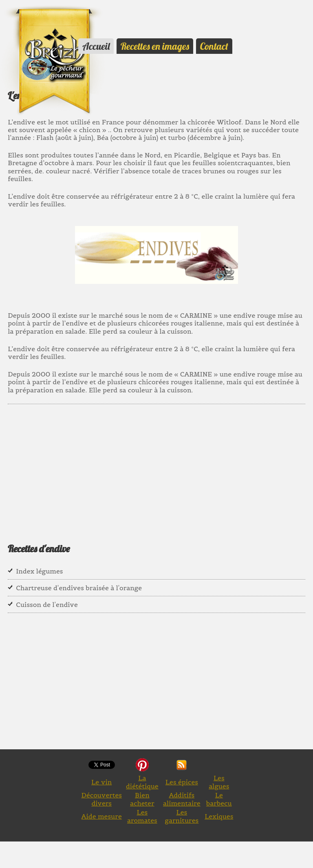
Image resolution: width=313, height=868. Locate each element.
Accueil (96, 46)
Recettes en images (155, 46)
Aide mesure (102, 816)
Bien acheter (142, 799)
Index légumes (39, 571)
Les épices (182, 782)
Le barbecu (219, 799)
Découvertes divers (101, 799)
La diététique (142, 782)
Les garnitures (182, 816)
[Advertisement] (156, 467)
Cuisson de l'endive (47, 604)
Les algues (219, 782)
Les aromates (142, 816)
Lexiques (219, 816)
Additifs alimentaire (182, 799)
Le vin (101, 782)
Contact (214, 46)
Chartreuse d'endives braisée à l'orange (79, 588)
